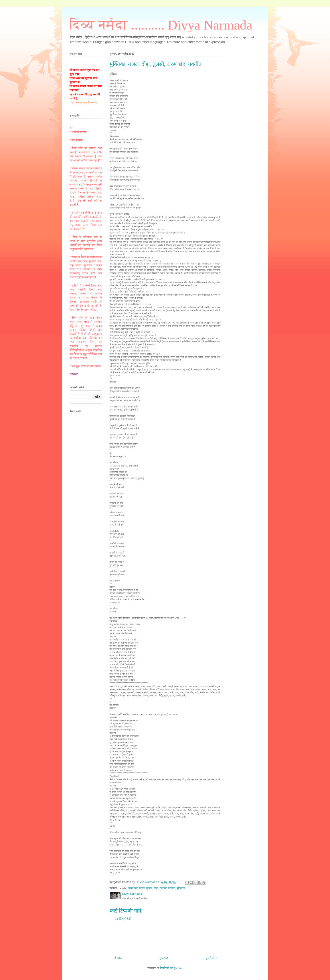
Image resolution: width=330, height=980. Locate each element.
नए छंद (163, 888)
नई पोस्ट (117, 958)
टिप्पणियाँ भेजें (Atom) (171, 968)
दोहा (156, 888)
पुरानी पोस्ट (211, 958)
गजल (142, 888)
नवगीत (172, 888)
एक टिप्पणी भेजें (123, 919)
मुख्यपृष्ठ (164, 958)
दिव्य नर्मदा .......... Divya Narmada (161, 25)
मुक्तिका (181, 888)
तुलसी (149, 888)
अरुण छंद (133, 888)
